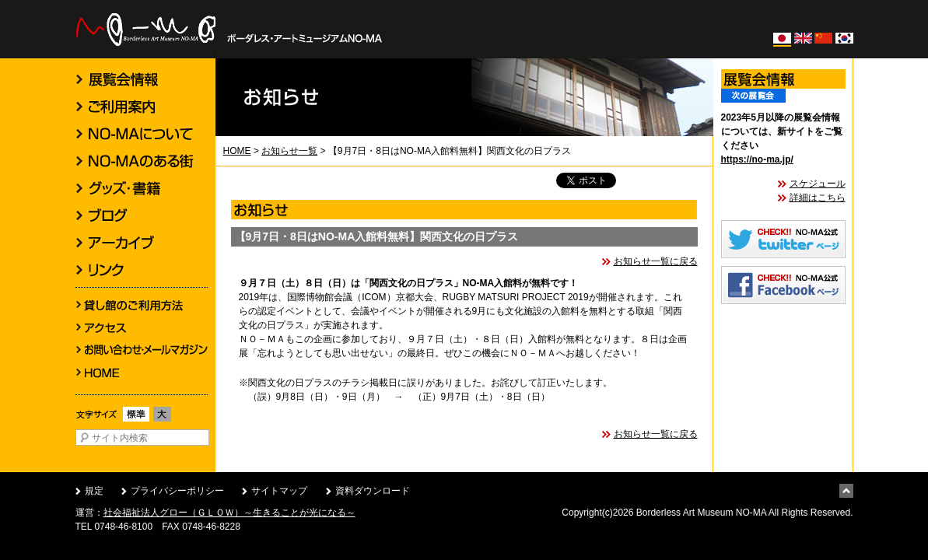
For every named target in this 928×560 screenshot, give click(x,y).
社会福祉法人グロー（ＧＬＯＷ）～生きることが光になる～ (229, 513)
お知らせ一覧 (289, 151)
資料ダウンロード (373, 491)
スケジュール (818, 184)
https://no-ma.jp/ (757, 159)
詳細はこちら (818, 198)
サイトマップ (279, 491)
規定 (94, 491)
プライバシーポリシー (177, 491)
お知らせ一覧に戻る (656, 261)
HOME (237, 151)
